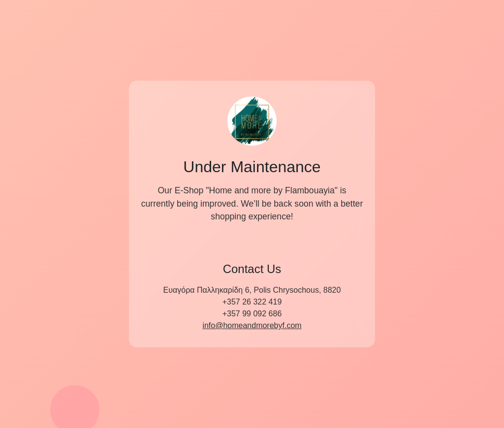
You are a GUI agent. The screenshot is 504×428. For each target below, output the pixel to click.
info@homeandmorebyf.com (252, 325)
